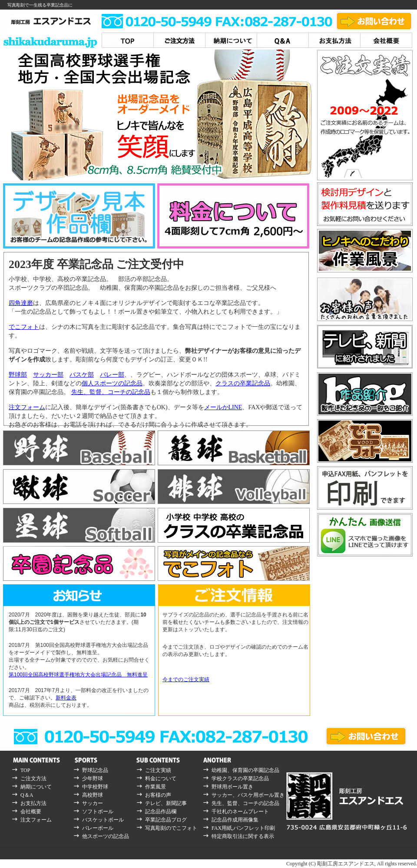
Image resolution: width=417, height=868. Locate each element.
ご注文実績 (158, 770)
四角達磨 (21, 303)
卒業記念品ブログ (166, 820)
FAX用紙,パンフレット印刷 (243, 828)
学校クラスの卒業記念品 (240, 779)
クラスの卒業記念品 (243, 383)
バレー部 (112, 375)
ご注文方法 (33, 779)
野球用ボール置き (232, 787)
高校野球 (93, 795)
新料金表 (66, 698)
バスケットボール (103, 820)
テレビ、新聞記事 (166, 803)
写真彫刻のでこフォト (171, 828)
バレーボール (98, 828)
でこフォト (24, 327)
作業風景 (156, 787)
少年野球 (93, 779)
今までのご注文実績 (186, 679)
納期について (36, 787)
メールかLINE (223, 407)
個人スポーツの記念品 (112, 383)
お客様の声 (158, 795)
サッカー (93, 803)
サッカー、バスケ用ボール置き (248, 795)
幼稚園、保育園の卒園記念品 (245, 770)
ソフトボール (98, 812)
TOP (25, 770)
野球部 (18, 375)
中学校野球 (95, 787)
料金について (161, 779)
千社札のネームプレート (240, 812)
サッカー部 (48, 375)
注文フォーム (27, 407)
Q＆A (27, 795)
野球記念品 (95, 770)
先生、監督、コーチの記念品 (111, 392)
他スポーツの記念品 (106, 836)
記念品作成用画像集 (235, 820)
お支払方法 (33, 803)
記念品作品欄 (161, 812)
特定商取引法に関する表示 (243, 836)
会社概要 (31, 812)
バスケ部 (82, 375)
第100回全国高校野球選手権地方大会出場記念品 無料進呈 (78, 675)
